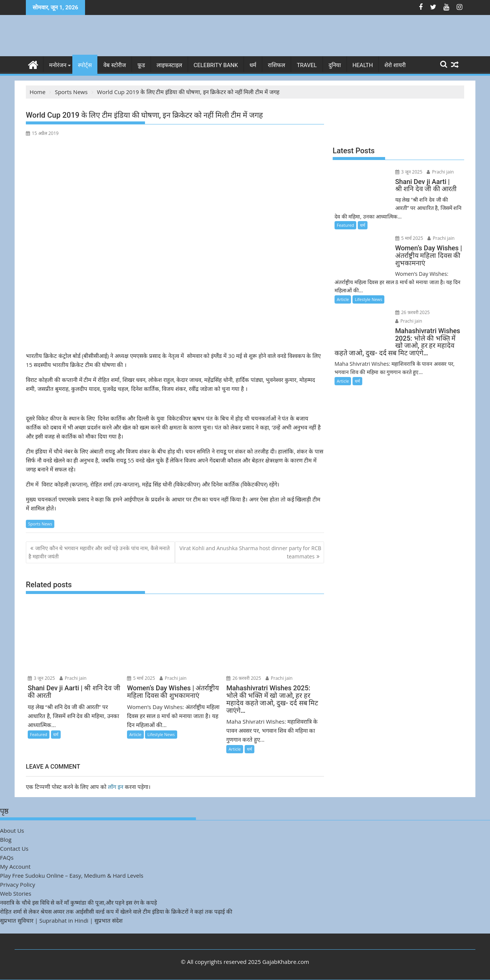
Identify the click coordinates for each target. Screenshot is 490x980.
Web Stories (16, 893)
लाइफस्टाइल (169, 65)
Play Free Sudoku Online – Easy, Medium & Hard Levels (72, 875)
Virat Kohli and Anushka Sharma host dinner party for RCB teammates (250, 552)
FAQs (7, 857)
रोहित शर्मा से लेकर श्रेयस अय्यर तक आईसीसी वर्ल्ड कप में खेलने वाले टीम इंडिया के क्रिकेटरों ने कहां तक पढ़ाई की (116, 911)
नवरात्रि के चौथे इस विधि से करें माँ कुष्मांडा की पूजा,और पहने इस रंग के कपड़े (78, 902)
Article (135, 734)
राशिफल (276, 65)
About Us (12, 830)
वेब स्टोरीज (115, 65)
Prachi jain (73, 678)
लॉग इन (116, 787)
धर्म (253, 65)
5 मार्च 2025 (141, 678)
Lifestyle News (161, 734)
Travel (307, 65)
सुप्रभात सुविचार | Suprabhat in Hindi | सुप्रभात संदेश (61, 920)
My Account (15, 866)
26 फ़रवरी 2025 (244, 678)
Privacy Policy (18, 884)
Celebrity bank (216, 65)
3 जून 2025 (41, 678)
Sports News (40, 524)
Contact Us (14, 848)
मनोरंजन (58, 65)
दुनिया (335, 65)
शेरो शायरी (395, 65)
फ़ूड (141, 65)
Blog (6, 839)
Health (363, 65)
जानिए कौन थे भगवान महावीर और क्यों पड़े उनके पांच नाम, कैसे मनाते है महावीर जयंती (99, 552)
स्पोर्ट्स (85, 65)
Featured (39, 734)
